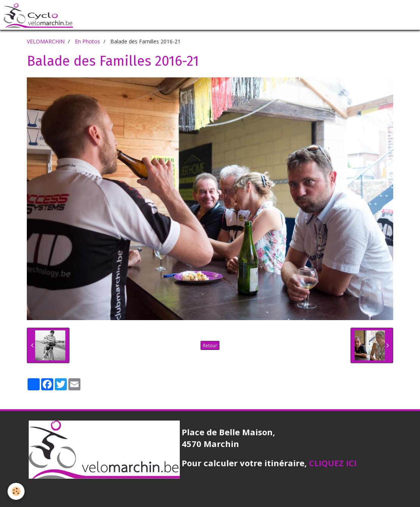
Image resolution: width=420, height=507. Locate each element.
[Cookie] (16, 491)
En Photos (87, 41)
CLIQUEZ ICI (333, 463)
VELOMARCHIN (46, 41)
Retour (210, 345)
